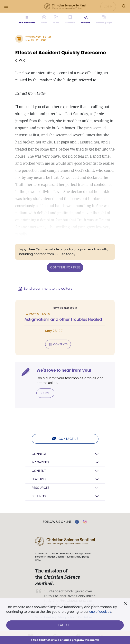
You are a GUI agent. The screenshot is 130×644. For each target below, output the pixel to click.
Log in (108, 6)
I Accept (65, 625)
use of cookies (100, 612)
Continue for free (65, 267)
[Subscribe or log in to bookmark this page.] (70, 20)
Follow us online (57, 522)
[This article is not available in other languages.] (104, 20)
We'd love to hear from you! (64, 370)
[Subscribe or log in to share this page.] (56, 20)
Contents (58, 344)
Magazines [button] (40, 462)
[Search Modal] (124, 6)
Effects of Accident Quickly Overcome (61, 53)
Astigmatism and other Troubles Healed (63, 319)
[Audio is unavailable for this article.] (44, 20)
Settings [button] (39, 496)
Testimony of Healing (38, 37)
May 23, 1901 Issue (36, 40)
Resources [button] (41, 488)
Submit (45, 393)
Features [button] (39, 479)
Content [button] (39, 471)
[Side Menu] (6, 6)
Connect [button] (39, 454)
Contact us (65, 439)
